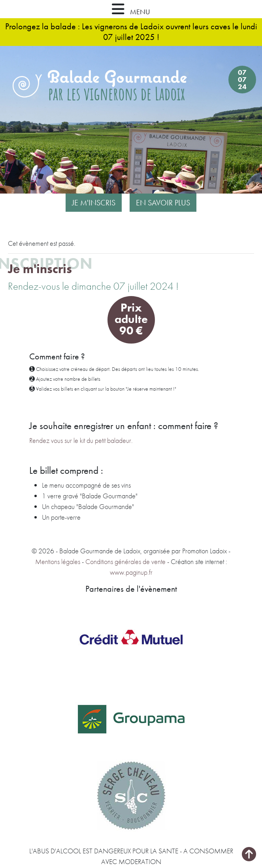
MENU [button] (131, 9)
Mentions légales (58, 561)
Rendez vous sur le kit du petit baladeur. (81, 440)
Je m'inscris (94, 203)
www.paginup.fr (131, 572)
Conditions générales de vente (125, 561)
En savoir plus (163, 203)
